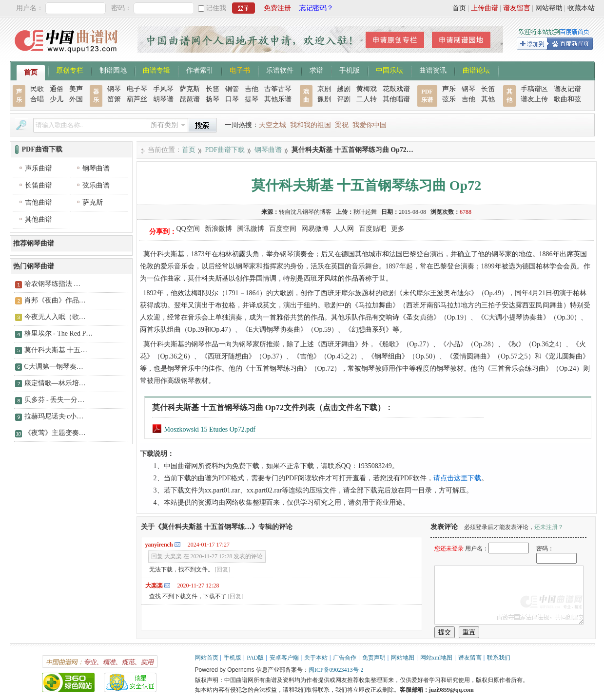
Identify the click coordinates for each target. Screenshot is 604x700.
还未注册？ (549, 527)
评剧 (344, 99)
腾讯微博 (251, 229)
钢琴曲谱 (268, 150)
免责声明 (374, 658)
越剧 (344, 89)
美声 (76, 89)
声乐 (449, 89)
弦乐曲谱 (96, 185)
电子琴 (137, 89)
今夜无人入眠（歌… (55, 317)
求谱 (316, 70)
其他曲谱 (39, 219)
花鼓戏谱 (396, 89)
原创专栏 (70, 70)
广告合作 (345, 658)
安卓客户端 (284, 658)
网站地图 (403, 658)
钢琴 (114, 89)
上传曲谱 (485, 8)
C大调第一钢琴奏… (54, 367)
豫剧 (324, 99)
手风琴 (163, 89)
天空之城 (273, 125)
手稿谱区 (534, 89)
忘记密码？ (316, 8)
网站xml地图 (437, 658)
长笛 (213, 89)
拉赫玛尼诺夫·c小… (54, 416)
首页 (459, 8)
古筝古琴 (278, 89)
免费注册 (277, 8)
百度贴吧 (372, 229)
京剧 (324, 89)
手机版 (350, 70)
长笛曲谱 (39, 185)
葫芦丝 (137, 99)
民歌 (37, 89)
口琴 (232, 99)
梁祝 (342, 125)
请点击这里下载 (457, 478)
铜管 (232, 89)
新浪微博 (218, 229)
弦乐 (449, 99)
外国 (76, 99)
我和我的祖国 (311, 125)
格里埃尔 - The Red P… (59, 333)
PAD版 (255, 658)
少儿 (57, 99)
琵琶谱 (190, 99)
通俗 (57, 89)
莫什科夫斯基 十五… (56, 350)
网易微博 (315, 229)
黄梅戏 (367, 89)
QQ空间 (188, 229)
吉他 (252, 89)
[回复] (223, 569)
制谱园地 (113, 70)
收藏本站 (581, 8)
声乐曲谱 (39, 168)
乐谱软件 (280, 70)
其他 (488, 99)
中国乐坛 (390, 70)
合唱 (37, 99)
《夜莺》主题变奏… (55, 433)
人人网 (344, 229)
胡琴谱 (163, 99)
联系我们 (499, 658)
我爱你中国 (370, 125)
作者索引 (200, 70)
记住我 (216, 8)
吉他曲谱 (39, 202)
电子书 (240, 70)
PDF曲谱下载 (225, 150)
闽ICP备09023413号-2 (336, 670)
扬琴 (213, 99)
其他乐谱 (278, 99)
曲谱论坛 (476, 70)
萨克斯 (190, 89)
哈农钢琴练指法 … (53, 284)
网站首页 (207, 658)
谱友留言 (517, 8)
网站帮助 (549, 8)
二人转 (367, 99)
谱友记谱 (567, 89)
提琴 (252, 99)
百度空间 (283, 229)
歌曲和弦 (567, 99)
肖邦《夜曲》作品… (55, 300)
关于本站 (316, 658)
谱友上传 (534, 99)
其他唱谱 (396, 99)
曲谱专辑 (156, 70)
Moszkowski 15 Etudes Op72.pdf (204, 429)
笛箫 (114, 99)
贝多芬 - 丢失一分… (55, 400)
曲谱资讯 (433, 70)
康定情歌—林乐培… (55, 383)
